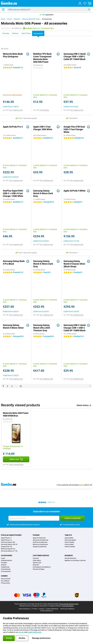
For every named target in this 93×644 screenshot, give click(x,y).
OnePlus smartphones (40, 542)
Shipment (36, 565)
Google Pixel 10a (6, 547)
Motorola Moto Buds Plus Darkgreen (13, 55)
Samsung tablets (70, 540)
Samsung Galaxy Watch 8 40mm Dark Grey (43, 193)
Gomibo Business (70, 558)
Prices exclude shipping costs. (69, 604)
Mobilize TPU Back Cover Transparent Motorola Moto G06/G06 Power (42, 58)
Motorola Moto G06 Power (31, 19)
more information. (68, 606)
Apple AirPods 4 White (75, 191)
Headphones (5, 567)
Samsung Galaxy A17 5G (9, 551)
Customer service (41, 555)
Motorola (17, 19)
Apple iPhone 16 (6, 540)
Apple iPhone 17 (6, 538)
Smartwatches (6, 569)
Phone (10, 19)
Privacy (35, 609)
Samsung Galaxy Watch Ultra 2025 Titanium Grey (42, 328)
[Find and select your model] (49, 9)
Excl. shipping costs (16, 110)
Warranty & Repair (39, 569)
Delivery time (37, 563)
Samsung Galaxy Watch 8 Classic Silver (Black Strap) (74, 264)
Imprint (41, 609)
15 (21, 386)
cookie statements (35, 632)
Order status (37, 560)
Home (3, 19)
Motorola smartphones (40, 544)
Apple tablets (69, 538)
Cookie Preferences (52, 609)
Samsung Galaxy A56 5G (9, 544)
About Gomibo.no (25, 609)
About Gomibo (6, 579)
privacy (21, 632)
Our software (5, 581)
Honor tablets (69, 544)
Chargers (4, 563)
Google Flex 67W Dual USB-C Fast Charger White (74, 129)
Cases (3, 558)
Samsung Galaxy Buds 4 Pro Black (14, 262)
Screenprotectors (6, 560)
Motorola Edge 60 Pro (8, 549)
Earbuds (4, 565)
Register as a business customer (75, 560)
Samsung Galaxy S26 (8, 542)
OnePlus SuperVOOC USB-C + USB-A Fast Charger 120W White (13, 193)
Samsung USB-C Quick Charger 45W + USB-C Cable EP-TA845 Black (75, 57)
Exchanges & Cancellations (42, 567)
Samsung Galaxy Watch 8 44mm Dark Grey (43, 264)
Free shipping (44, 110)
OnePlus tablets (70, 547)
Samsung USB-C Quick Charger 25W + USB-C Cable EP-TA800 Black (75, 328)
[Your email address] (34, 518)
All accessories (47, 19)
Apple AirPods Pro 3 (13, 127)
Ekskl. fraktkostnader (17, 465)
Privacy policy (6, 583)
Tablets (68, 535)
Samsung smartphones (41, 540)
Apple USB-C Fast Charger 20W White (43, 128)
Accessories (7, 555)
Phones (36, 535)
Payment (36, 558)
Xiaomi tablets (69, 542)
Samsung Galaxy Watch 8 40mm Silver (13, 326)
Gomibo (4, 576)
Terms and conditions (67, 609)
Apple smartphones (39, 538)
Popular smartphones (11, 535)
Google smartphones (40, 547)
